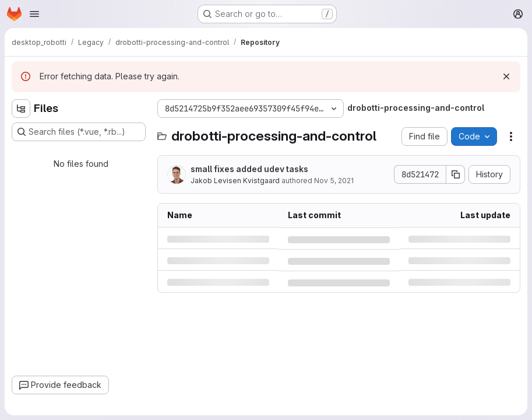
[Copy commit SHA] (456, 174)
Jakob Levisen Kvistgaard (235, 181)
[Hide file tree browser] (21, 108)
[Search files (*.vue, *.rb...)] (79, 132)
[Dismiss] (506, 76)
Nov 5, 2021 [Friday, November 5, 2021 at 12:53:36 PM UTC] (334, 181)
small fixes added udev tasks (249, 169)
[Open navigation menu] (34, 14)
